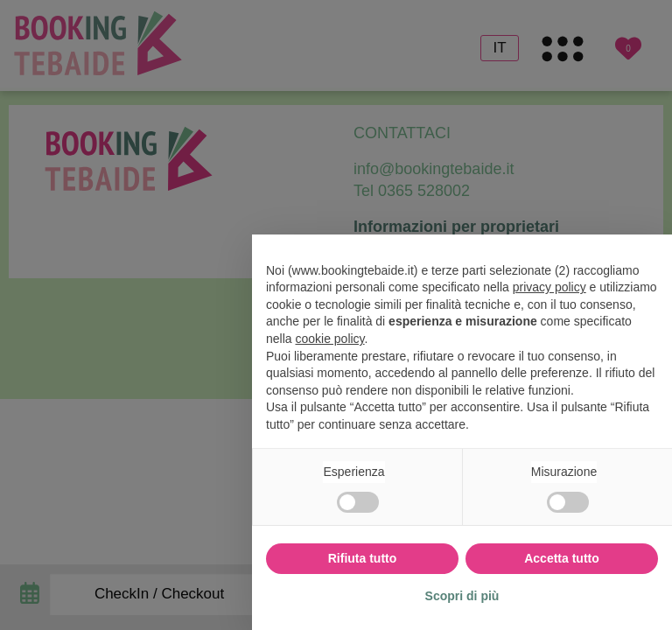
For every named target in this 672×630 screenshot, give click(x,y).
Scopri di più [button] (462, 596)
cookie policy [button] (329, 339)
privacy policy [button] (549, 287)
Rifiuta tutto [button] (363, 558)
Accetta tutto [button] (562, 558)
